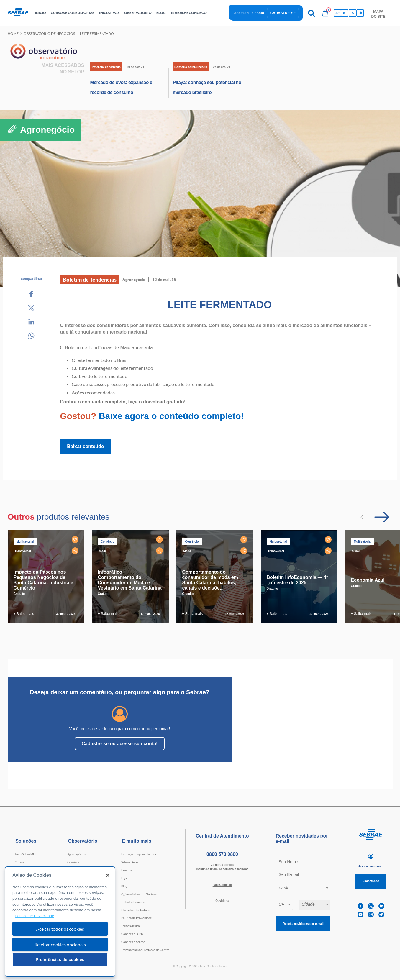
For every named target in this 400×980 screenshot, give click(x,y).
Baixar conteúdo (85, 446)
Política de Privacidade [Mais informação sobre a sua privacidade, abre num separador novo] (34, 916)
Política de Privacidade (136, 918)
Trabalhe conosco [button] (189, 13)
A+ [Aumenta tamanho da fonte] (338, 13)
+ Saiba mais (24, 614)
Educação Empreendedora (139, 854)
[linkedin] (381, 906)
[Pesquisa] (311, 13)
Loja (124, 878)
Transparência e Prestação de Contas (145, 950)
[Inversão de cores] (360, 13)
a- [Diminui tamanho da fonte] (345, 13)
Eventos (127, 870)
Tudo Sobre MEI (25, 854)
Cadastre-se (283, 13)
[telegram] (381, 915)
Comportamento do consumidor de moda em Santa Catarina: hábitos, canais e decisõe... (210, 580)
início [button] (41, 13)
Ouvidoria (222, 901)
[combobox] (303, 889)
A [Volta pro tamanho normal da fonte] (353, 13)
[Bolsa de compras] (325, 13)
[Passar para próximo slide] (382, 517)
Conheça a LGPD (132, 934)
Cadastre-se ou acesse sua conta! (120, 744)
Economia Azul (368, 580)
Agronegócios (76, 854)
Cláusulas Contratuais (136, 910)
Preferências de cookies (60, 960)
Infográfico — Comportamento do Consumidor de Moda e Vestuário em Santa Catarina (130, 580)
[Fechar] (108, 875)
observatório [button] (138, 13)
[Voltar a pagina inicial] (20, 13)
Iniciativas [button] (109, 13)
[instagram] (371, 915)
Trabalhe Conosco (133, 902)
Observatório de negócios (49, 33)
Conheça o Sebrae (133, 942)
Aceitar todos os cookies (60, 929)
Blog (124, 886)
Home (13, 33)
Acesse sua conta (249, 13)
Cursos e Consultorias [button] (73, 13)
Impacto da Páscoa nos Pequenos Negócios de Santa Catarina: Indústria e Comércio (44, 580)
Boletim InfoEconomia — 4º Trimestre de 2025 (297, 580)
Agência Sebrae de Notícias (139, 894)
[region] (60, 922)
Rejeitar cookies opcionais (60, 944)
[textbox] (306, 888)
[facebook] (360, 906)
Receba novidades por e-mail (303, 924)
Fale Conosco (222, 885)
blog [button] (161, 13)
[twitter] (371, 906)
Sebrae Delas (130, 862)
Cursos (19, 862)
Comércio (74, 862)
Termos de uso (131, 926)
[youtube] (360, 915)
